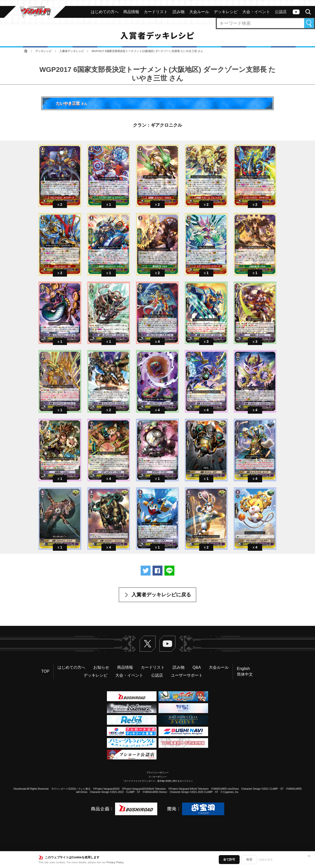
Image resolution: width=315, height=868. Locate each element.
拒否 (249, 860)
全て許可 (229, 860)
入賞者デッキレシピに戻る (161, 595)
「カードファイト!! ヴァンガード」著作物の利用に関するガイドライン (158, 781)
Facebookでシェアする (157, 571)
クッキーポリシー (157, 777)
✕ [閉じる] (309, 856)
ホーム (26, 51)
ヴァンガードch (296, 12)
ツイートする (146, 571)
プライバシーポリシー (157, 773)
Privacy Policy (115, 862)
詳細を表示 (266, 860)
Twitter (148, 644)
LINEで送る (169, 571)
